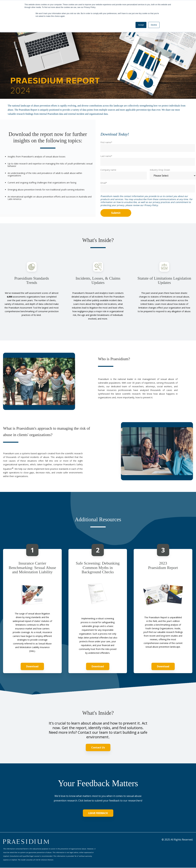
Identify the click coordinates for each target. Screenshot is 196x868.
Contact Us (98, 747)
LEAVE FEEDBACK (98, 813)
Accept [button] (141, 25)
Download (32, 666)
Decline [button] (154, 25)
